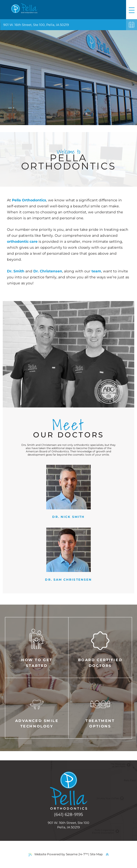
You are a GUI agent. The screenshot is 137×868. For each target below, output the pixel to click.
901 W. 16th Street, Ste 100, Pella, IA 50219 (36, 25)
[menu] (132, 9)
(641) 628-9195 (68, 814)
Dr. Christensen (48, 271)
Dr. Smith (16, 271)
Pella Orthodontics (29, 200)
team (96, 271)
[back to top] (107, 854)
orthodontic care (22, 241)
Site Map (96, 854)
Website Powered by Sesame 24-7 (58, 854)
